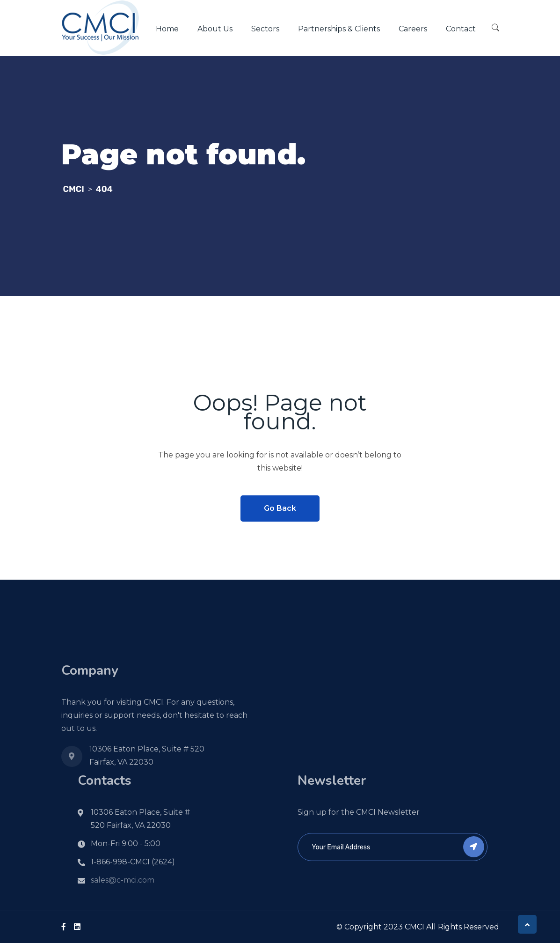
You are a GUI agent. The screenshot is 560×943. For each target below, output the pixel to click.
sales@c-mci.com (123, 880)
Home (167, 29)
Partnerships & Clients (339, 29)
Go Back (280, 508)
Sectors (265, 29)
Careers (413, 29)
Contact (461, 29)
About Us (215, 29)
